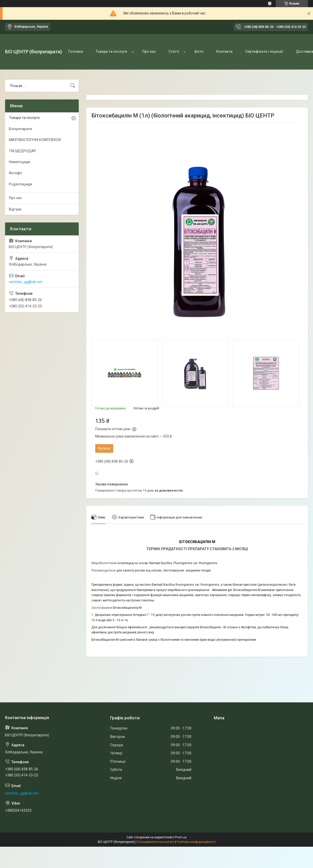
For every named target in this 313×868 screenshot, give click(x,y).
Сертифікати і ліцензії (264, 51)
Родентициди (20, 184)
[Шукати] (73, 86)
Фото (199, 51)
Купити (104, 448)
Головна (76, 51)
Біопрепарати (20, 129)
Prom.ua (181, 837)
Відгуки (15, 209)
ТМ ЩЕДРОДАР (22, 151)
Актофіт (16, 173)
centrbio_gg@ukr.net (26, 282)
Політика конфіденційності (196, 842)
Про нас (149, 51)
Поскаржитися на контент (156, 842)
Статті (174, 51)
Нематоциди (20, 162)
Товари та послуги (111, 51)
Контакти (224, 51)
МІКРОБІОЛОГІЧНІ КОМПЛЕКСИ (35, 140)
